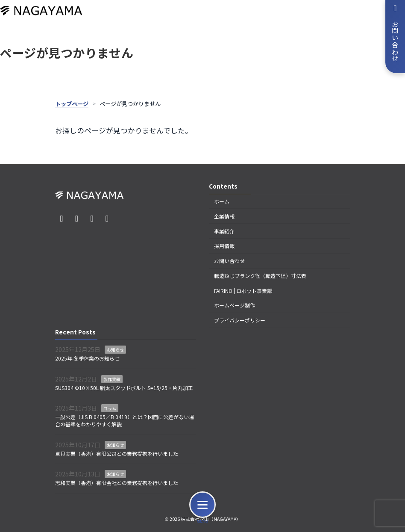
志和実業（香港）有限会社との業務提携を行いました (117, 483)
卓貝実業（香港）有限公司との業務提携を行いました (117, 453)
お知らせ (115, 350)
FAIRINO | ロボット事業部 (243, 290)
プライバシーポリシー (240, 320)
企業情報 (224, 216)
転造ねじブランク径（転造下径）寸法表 (260, 276)
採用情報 (224, 246)
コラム (110, 408)
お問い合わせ (229, 261)
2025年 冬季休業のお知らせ (87, 358)
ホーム (222, 201)
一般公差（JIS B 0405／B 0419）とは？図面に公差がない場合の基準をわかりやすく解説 (125, 420)
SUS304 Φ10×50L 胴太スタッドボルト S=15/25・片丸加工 (124, 387)
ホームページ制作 (235, 305)
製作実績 (112, 379)
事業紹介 (224, 231)
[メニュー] (202, 505)
